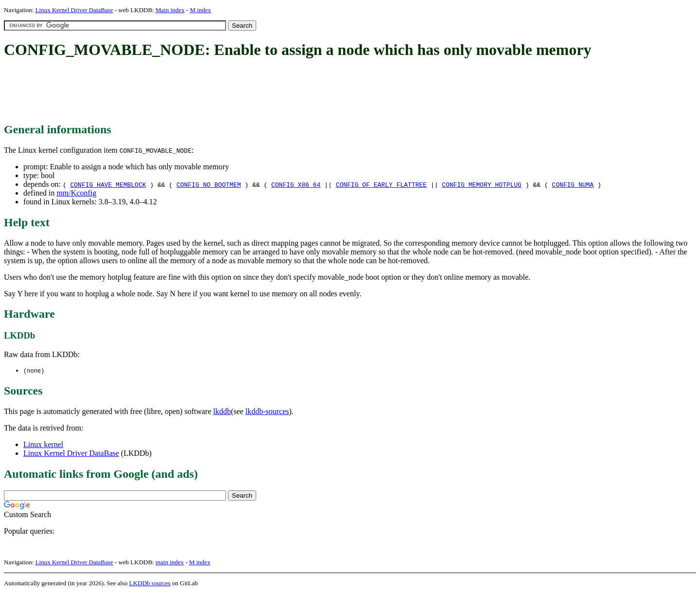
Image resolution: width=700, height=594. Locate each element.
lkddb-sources (267, 412)
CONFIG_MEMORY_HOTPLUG (482, 184)
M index (200, 10)
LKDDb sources (150, 584)
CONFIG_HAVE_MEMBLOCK (108, 184)
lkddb (222, 412)
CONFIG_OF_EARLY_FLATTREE (381, 184)
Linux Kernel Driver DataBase (74, 10)
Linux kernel (43, 445)
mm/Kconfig (76, 193)
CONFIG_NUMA (573, 184)
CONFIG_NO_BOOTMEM (209, 184)
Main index (170, 10)
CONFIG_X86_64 (296, 184)
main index (170, 563)
